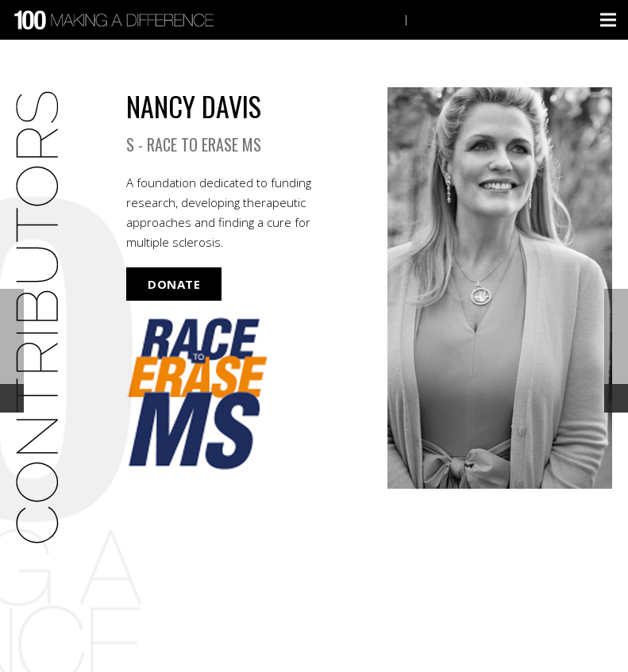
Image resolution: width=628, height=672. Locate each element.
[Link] (116, 20)
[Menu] (608, 20)
